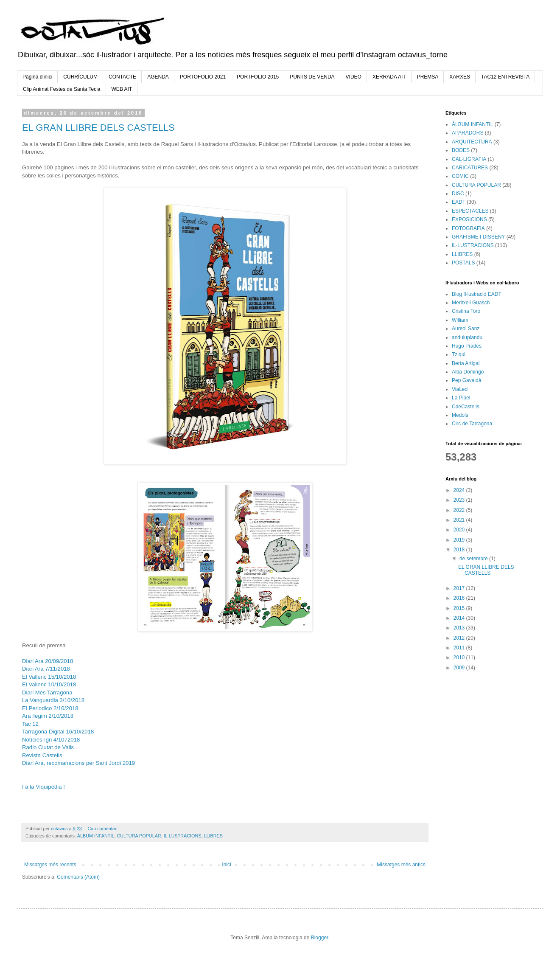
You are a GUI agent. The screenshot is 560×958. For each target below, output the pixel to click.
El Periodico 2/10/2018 (50, 708)
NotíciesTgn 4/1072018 (51, 740)
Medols (460, 415)
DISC (458, 194)
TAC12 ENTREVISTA (505, 77)
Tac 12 (31, 724)
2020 (460, 530)
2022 (460, 510)
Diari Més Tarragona (47, 693)
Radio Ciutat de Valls (48, 747)
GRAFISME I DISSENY (478, 237)
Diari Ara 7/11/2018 (46, 669)
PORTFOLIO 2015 (258, 77)
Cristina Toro (466, 311)
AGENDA (158, 77)
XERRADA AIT (389, 77)
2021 (460, 520)
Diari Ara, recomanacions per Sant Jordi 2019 (78, 763)
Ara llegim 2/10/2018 (48, 716)
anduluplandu (467, 337)
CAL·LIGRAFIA (469, 159)
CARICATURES (470, 168)
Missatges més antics (401, 865)
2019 (460, 540)
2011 (460, 648)
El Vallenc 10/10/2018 (49, 684)
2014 (460, 618)
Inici (226, 865)
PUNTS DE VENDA (312, 77)
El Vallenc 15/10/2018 (49, 677)
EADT (459, 202)
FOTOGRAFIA (468, 228)
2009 (460, 668)
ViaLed (460, 389)
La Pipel (461, 398)
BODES (461, 150)
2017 (460, 588)
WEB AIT (122, 89)
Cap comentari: (104, 829)
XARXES (460, 77)
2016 (460, 598)
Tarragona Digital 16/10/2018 (58, 732)
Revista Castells (42, 755)
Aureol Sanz (466, 329)
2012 (460, 638)
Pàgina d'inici (37, 77)
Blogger (320, 938)
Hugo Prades (467, 346)
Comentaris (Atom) (78, 877)
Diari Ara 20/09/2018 (48, 661)
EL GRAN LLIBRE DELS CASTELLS (98, 128)
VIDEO (354, 77)
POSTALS (463, 263)
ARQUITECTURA (472, 142)
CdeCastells (466, 407)
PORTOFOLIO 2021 (203, 77)
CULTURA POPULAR (139, 836)
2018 (460, 550)
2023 (460, 500)
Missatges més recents (50, 865)
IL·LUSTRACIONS (183, 836)
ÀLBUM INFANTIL (96, 836)
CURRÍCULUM (80, 77)
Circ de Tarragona (472, 424)
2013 (460, 628)
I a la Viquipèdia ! (43, 787)
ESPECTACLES (470, 211)
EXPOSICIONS (469, 219)
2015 (460, 608)
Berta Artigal (466, 363)
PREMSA (428, 77)
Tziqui (459, 354)
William (460, 320)
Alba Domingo (468, 372)
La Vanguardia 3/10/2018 (53, 700)
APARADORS (468, 133)
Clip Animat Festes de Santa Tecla (62, 89)
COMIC (460, 176)
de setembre (474, 559)
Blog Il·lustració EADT (477, 294)
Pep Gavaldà (466, 380)
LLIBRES (213, 836)
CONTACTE (122, 77)
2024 (460, 490)
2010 (460, 657)
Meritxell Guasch (471, 303)
